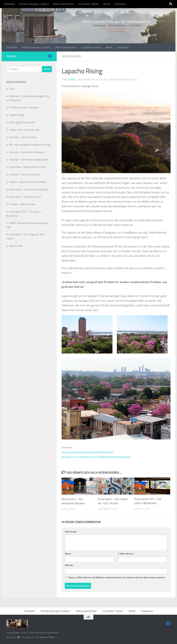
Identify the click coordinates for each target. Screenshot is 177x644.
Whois (107, 4)
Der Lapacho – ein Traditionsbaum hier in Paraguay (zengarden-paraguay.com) (96, 457)
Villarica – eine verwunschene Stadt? (28, 182)
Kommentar (71, 532)
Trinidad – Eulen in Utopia (22, 204)
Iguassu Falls (16, 246)
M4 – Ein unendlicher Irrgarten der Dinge (30, 145)
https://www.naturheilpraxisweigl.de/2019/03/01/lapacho (88, 452)
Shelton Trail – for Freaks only (24, 130)
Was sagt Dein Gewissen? (22, 122)
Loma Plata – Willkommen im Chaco (27, 167)
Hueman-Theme (47, 637)
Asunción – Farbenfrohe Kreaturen (27, 152)
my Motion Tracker (89, 4)
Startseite (9, 4)
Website (69, 565)
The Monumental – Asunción (24, 108)
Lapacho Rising (17, 115)
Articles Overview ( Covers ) (34, 4)
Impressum (120, 4)
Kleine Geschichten (64, 4)
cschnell (71, 80)
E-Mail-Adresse (127, 554)
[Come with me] (50, 56)
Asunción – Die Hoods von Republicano (29, 160)
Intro (12, 89)
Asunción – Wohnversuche (23, 137)
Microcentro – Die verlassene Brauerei (29, 189)
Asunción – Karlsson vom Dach (25, 175)
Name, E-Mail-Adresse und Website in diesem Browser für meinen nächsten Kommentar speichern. (117, 577)
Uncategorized (71, 56)
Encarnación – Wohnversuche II (25, 197)
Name (68, 554)
